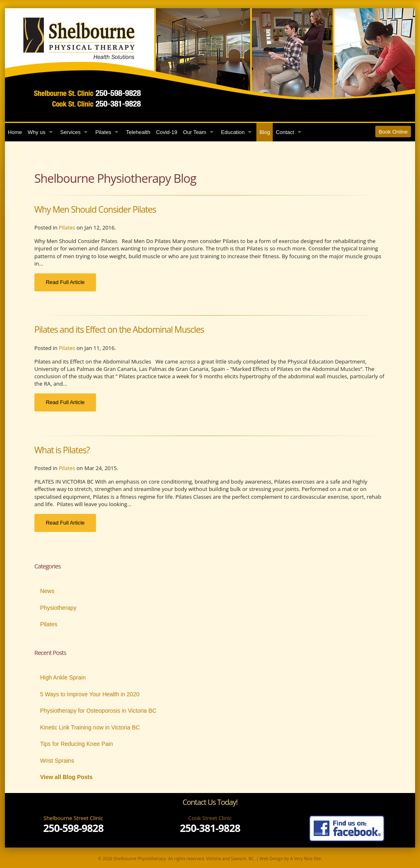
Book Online (393, 132)
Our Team (195, 132)
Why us (37, 132)
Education (233, 132)
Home (15, 132)
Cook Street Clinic (210, 818)
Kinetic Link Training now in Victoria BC (90, 727)
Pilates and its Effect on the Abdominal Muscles (119, 329)
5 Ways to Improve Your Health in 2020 (90, 694)
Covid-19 (167, 132)
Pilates (103, 132)
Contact (285, 132)
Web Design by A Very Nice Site (290, 859)
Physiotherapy (58, 608)
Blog (265, 132)
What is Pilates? (62, 450)
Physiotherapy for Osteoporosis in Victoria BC (98, 711)
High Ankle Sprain (63, 677)
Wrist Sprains (57, 761)
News (47, 591)
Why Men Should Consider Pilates (95, 209)
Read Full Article (65, 282)
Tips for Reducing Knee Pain (77, 744)
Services (71, 132)
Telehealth (138, 132)
